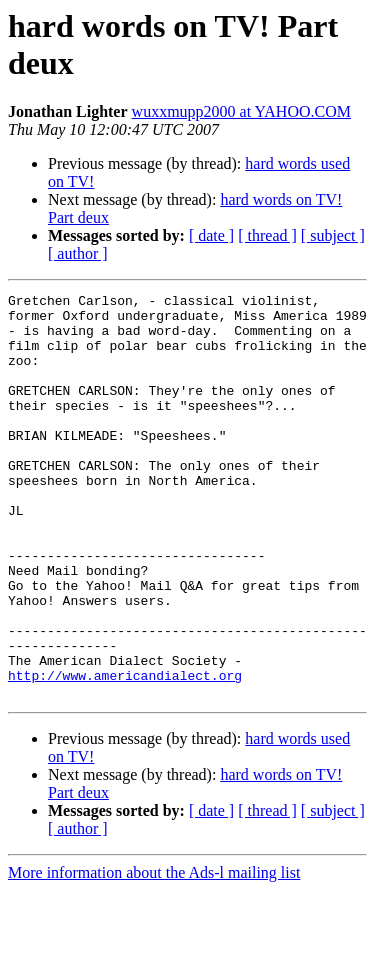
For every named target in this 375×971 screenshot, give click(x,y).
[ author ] (78, 253)
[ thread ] (267, 235)
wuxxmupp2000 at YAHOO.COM (241, 111)
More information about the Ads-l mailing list (154, 953)
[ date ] (211, 235)
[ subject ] (333, 235)
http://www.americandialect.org (125, 753)
